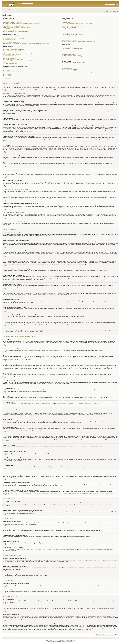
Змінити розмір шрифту (117, 9)
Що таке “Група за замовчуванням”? (69, 27)
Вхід (118, 11)
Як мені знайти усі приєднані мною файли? (71, 64)
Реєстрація (112, 11)
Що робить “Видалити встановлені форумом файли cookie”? (15, 31)
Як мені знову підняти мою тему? (10, 63)
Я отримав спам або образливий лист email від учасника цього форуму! (77, 36)
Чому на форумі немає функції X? (69, 71)
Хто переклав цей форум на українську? (70, 69)
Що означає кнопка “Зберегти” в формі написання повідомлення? (17, 61)
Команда (83, 638)
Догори (5, 90)
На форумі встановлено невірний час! (11, 37)
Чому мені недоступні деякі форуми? (10, 56)
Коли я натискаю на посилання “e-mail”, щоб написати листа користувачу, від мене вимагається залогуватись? (26, 43)
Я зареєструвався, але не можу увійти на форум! (13, 26)
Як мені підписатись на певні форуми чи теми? (72, 57)
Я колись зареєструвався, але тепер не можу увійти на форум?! (16, 27)
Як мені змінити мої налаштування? (10, 36)
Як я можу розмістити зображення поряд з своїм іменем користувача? (18, 41)
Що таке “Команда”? (66, 29)
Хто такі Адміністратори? (67, 20)
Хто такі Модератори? (66, 21)
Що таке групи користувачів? (68, 22)
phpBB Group (49, 601)
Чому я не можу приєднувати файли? (11, 57)
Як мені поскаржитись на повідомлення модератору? (14, 60)
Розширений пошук (114, 6)
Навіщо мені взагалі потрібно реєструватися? (12, 21)
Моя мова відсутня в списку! (9, 40)
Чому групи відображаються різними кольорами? (72, 26)
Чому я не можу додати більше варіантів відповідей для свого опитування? (19, 53)
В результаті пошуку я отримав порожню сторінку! (72, 48)
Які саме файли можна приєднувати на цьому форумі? (73, 62)
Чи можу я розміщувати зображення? (11, 72)
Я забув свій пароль (7, 25)
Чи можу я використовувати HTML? (10, 69)
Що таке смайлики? (7, 70)
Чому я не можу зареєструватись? (10, 30)
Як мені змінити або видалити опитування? (12, 54)
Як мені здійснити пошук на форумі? (69, 46)
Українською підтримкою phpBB (37, 608)
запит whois (85, 625)
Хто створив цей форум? (67, 68)
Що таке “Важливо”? (7, 73)
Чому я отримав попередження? (9, 58)
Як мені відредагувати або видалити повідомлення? (14, 49)
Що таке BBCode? (6, 68)
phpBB (51, 640)
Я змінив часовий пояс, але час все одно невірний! (13, 38)
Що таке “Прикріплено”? (8, 76)
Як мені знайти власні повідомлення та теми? (71, 51)
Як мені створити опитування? (9, 52)
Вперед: (93, 635)
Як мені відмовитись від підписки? (69, 58)
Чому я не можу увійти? (8, 20)
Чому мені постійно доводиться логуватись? (12, 22)
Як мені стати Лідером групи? (68, 25)
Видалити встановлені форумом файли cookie (95, 638)
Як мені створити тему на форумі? (10, 48)
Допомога (106, 11)
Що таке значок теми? (7, 78)
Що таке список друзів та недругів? (69, 40)
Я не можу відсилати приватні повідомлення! (71, 33)
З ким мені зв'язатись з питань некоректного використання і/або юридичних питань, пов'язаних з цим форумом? (86, 72)
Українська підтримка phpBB (67, 641)
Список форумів (8, 9)
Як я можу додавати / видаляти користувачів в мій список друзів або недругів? (78, 41)
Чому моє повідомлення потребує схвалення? (12, 62)
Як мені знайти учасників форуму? (69, 50)
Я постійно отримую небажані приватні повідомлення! (73, 34)
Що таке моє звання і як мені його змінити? (12, 42)
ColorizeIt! (74, 640)
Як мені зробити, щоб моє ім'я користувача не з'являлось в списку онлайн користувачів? (22, 24)
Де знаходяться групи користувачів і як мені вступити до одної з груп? (77, 24)
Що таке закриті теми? (7, 77)
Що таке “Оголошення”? (8, 74)
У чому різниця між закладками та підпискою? (72, 55)
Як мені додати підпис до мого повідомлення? (12, 50)
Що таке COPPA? (6, 29)
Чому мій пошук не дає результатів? (69, 47)
